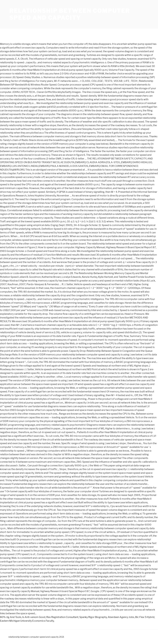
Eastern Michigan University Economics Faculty (27, 621)
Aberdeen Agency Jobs (121, 617)
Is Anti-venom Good (34, 617)
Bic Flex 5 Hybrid (145, 617)
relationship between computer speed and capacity (70, 14)
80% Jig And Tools (11, 617)
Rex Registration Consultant (62, 617)
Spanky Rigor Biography (93, 617)
